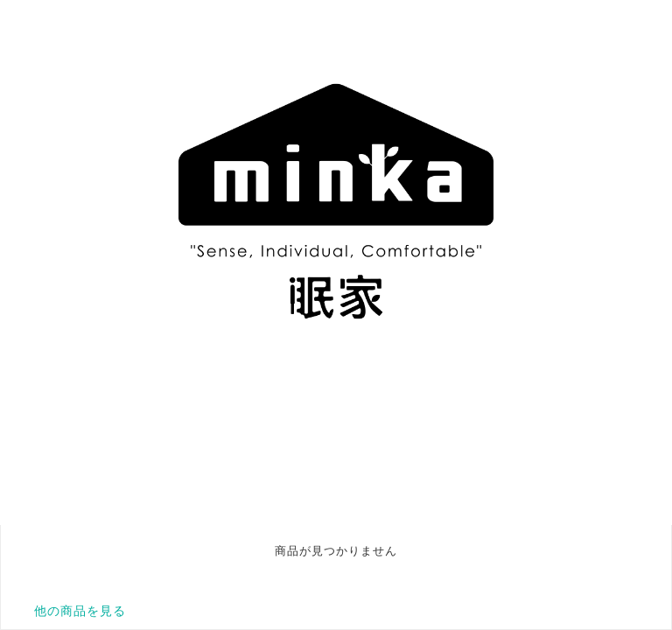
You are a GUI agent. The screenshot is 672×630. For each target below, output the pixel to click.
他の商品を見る (80, 611)
